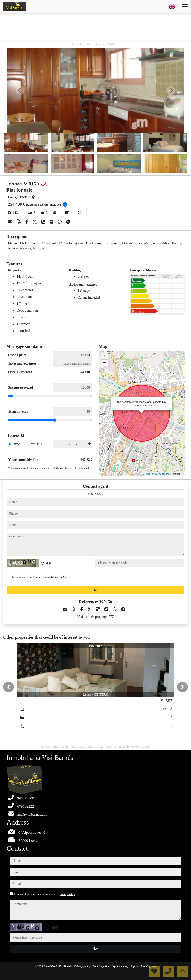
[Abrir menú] (185, 6)
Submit (95, 590)
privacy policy (59, 577)
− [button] (105, 363)
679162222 (95, 494)
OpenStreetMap (163, 474)
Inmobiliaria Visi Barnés (58, 966)
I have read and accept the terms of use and (38, 577)
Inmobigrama (149, 966)
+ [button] (105, 356)
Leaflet (147, 474)
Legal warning (120, 966)
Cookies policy (101, 966)
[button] (8, 687)
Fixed (16, 444)
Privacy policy (83, 966)
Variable (36, 444)
